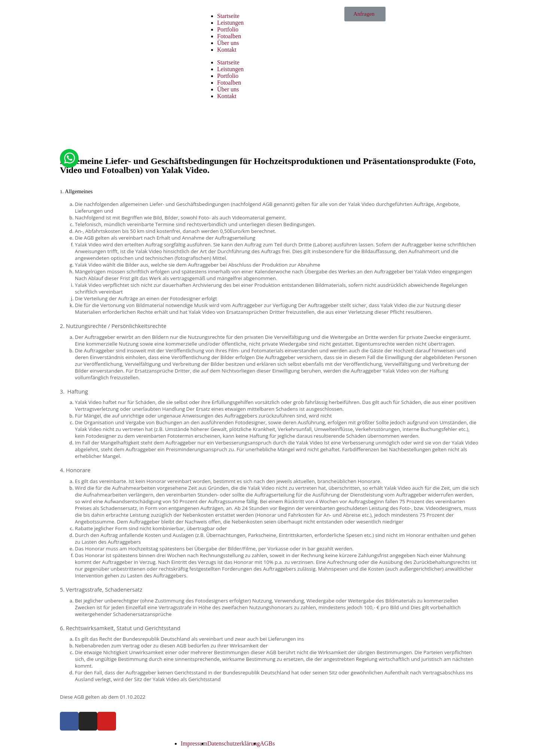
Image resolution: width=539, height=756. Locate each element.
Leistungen (230, 23)
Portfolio (228, 29)
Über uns (228, 43)
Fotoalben (229, 36)
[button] (365, 14)
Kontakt (227, 50)
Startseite (228, 16)
